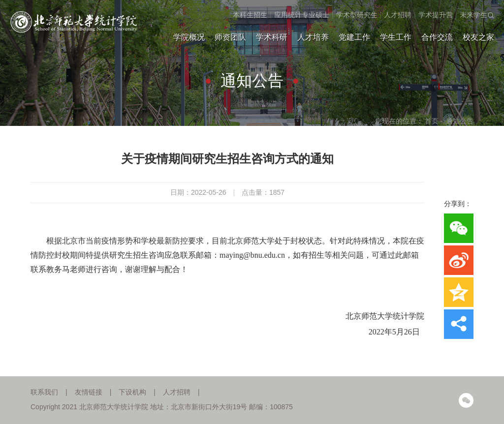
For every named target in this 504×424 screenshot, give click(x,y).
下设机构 (132, 392)
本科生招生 (250, 15)
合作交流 (437, 37)
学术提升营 (436, 15)
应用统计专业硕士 (302, 15)
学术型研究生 (357, 15)
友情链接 (89, 392)
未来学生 (473, 15)
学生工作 (396, 37)
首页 (432, 121)
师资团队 (230, 37)
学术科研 (272, 37)
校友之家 (478, 37)
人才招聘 (398, 15)
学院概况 (189, 37)
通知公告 (460, 121)
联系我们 (44, 392)
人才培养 (313, 37)
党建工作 (354, 37)
